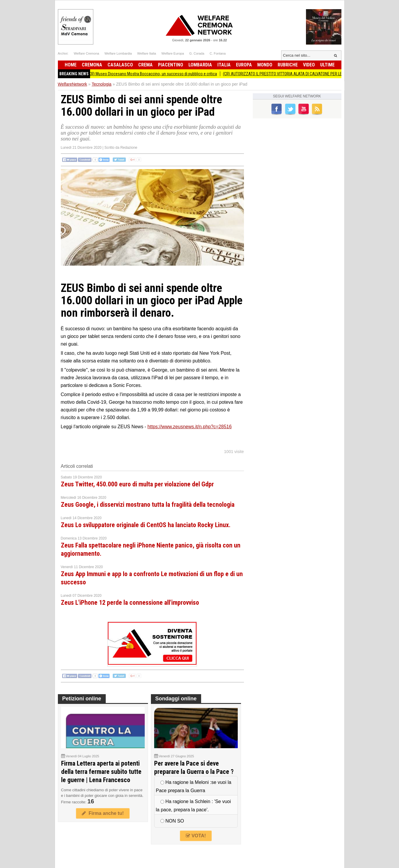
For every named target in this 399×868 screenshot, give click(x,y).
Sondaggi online (176, 699)
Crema (145, 65)
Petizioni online (82, 699)
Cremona (92, 65)
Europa (244, 65)
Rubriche (288, 65)
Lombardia (200, 65)
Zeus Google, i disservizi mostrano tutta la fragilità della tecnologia (148, 505)
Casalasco (120, 65)
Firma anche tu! (103, 813)
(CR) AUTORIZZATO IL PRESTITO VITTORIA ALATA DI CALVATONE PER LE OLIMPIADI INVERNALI (304, 74)
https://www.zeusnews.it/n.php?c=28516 (189, 427)
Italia (224, 65)
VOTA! (196, 836)
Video (309, 65)
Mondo (265, 65)
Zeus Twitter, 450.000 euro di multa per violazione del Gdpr (137, 484)
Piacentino (171, 65)
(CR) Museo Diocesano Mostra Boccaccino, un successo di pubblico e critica (155, 74)
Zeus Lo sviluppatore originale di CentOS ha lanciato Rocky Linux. (146, 525)
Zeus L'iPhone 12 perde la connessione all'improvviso (130, 603)
